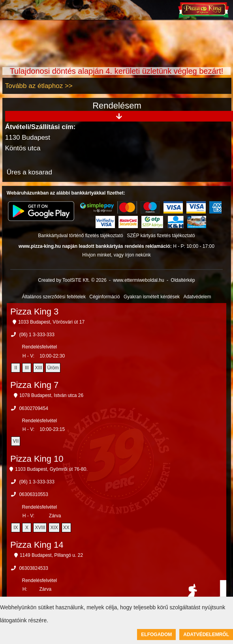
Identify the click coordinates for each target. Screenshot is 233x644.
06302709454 (33, 408)
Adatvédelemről (206, 635)
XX (66, 528)
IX (16, 528)
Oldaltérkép (183, 280)
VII (16, 441)
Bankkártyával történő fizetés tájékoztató (80, 236)
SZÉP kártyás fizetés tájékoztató (161, 236)
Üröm (53, 368)
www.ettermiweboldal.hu (138, 280)
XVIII (40, 528)
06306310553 (33, 494)
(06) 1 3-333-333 (37, 335)
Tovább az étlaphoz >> (39, 86)
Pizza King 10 (37, 459)
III (27, 368)
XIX (54, 528)
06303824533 (33, 568)
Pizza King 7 (34, 385)
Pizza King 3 (34, 312)
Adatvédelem (197, 297)
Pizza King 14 (37, 545)
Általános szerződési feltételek (54, 297)
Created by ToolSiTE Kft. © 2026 (72, 280)
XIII (38, 368)
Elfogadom (156, 635)
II (16, 368)
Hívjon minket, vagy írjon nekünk (116, 255)
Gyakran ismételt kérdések (152, 297)
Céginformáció (104, 297)
